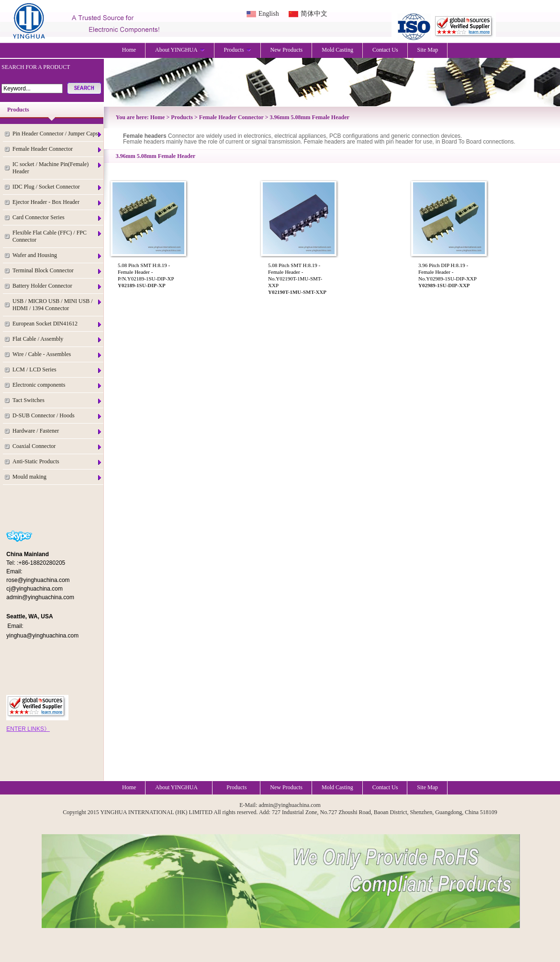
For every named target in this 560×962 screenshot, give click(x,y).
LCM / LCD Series (57, 370)
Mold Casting (337, 50)
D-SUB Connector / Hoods (57, 416)
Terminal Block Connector (57, 271)
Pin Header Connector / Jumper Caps (57, 134)
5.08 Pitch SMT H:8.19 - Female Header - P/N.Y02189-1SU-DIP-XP (146, 272)
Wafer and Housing (57, 255)
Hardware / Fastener (57, 431)
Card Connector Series (57, 218)
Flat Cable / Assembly (57, 339)
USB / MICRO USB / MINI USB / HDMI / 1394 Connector (57, 305)
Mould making (57, 477)
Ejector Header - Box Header (57, 202)
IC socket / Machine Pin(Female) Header (57, 168)
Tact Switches (57, 400)
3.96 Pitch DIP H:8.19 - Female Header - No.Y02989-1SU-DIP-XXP (448, 272)
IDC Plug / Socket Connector (57, 187)
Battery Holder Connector (57, 286)
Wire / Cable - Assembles (57, 354)
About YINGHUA (180, 50)
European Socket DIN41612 (57, 324)
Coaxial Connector (57, 446)
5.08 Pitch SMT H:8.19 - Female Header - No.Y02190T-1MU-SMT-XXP (295, 275)
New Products (287, 50)
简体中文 (314, 14)
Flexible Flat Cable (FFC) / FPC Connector (57, 236)
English (269, 14)
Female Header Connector (57, 149)
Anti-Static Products (57, 462)
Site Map (428, 50)
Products (238, 50)
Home (129, 50)
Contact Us (385, 50)
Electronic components (57, 385)
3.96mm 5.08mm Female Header (310, 117)
